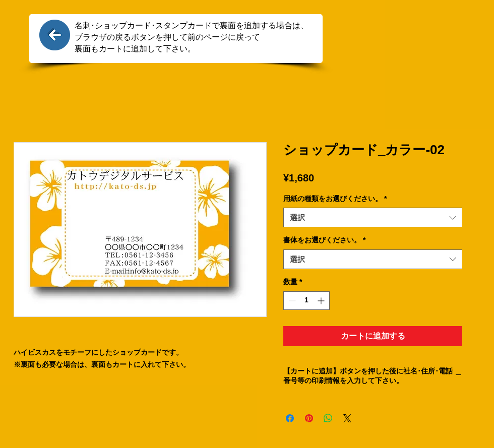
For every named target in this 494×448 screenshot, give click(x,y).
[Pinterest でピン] (309, 418)
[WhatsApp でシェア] (328, 418)
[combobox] (373, 217)
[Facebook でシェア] (290, 418)
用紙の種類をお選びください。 (335, 199)
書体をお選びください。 (324, 240)
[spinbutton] (306, 301)
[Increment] (322, 301)
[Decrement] (291, 301)
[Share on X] (347, 418)
